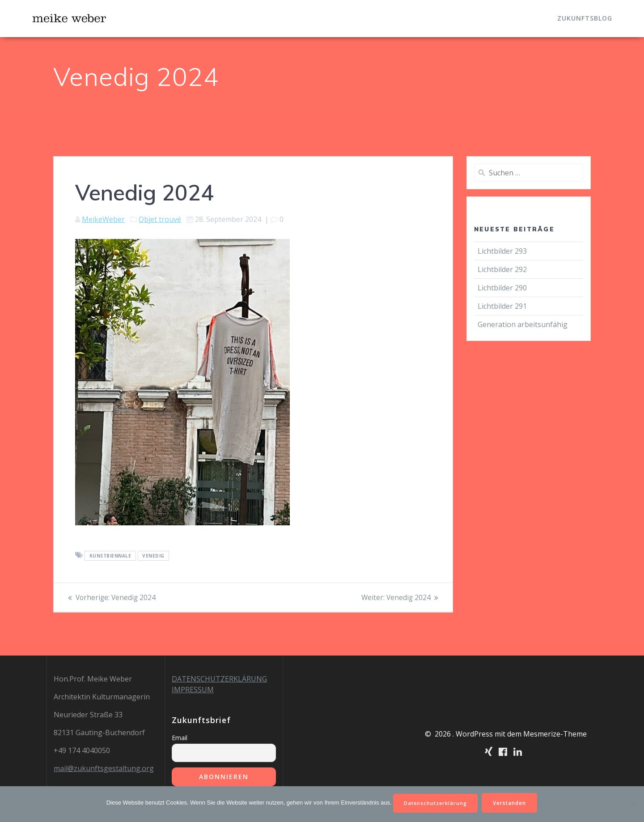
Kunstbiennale (110, 556)
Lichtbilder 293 (502, 251)
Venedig (153, 556)
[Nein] (633, 804)
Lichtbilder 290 (502, 288)
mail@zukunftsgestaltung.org (104, 768)
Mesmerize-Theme (555, 734)
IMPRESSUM (193, 690)
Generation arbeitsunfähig (523, 324)
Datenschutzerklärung (435, 802)
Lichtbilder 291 (502, 306)
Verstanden (513, 802)
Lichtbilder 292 (502, 269)
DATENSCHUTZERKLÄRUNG (219, 679)
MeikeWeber (103, 219)
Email (180, 738)
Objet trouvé (160, 219)
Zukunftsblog (585, 18)
